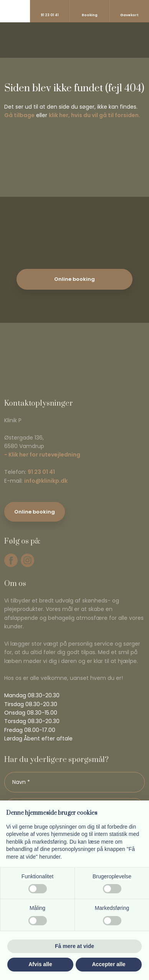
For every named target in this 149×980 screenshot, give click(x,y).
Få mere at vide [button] (74, 946)
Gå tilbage (19, 115)
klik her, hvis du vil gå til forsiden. (94, 115)
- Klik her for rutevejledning (42, 455)
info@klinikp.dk (46, 481)
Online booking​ (35, 512)
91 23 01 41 (41, 472)
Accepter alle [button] (108, 964)
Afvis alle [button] (40, 964)
